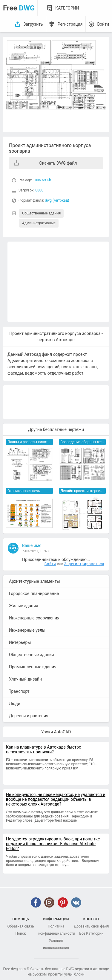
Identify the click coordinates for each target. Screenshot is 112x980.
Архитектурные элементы (34, 581)
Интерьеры (20, 642)
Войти (103, 24)
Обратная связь (21, 926)
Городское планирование (34, 593)
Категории (67, 8)
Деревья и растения (29, 716)
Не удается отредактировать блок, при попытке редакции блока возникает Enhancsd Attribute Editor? (53, 844)
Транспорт (19, 691)
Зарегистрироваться (84, 564)
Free (19, 8)
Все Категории (91, 933)
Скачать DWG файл (58, 163)
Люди (15, 704)
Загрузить (33, 24)
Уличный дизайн (25, 679)
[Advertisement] (58, 282)
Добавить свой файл (91, 926)
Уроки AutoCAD (56, 732)
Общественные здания (41, 213)
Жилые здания (24, 606)
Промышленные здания (33, 667)
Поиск (21, 933)
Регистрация (70, 24)
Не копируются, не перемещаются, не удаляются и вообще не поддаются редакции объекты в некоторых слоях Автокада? (56, 799)
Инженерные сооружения (34, 618)
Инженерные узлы (27, 630)
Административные (39, 223)
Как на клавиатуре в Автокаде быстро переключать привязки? (44, 749)
